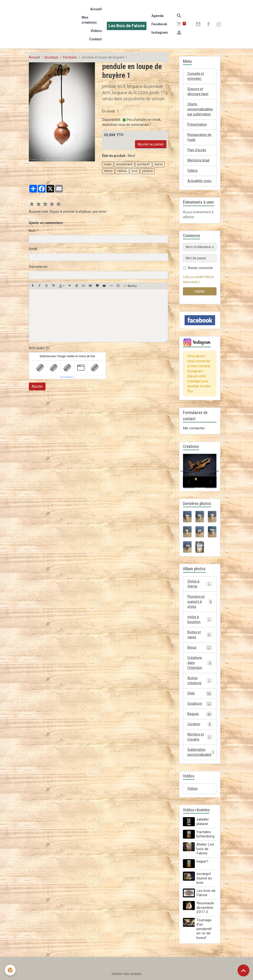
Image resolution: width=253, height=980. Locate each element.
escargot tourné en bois (204, 878)
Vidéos (96, 31)
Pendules (70, 57)
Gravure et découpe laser (198, 91)
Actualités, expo (199, 181)
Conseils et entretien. (196, 76)
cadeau (122, 171)
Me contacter (194, 428)
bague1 (203, 861)
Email (33, 249)
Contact (96, 39)
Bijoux (200, 648)
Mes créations (89, 20)
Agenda (157, 16)
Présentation (197, 124)
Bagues (200, 714)
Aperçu (130, 286)
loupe (108, 164)
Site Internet (38, 267)
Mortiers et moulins (200, 737)
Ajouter (37, 386)
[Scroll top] (243, 970)
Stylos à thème (200, 584)
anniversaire (124, 164)
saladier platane (203, 821)
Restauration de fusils (199, 137)
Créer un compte (193, 277)
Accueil (96, 9)
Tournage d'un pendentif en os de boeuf (204, 929)
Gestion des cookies (127, 974)
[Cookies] (10, 970)
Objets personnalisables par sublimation (200, 109)
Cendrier (200, 724)
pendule (147, 171)
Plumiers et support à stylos (200, 602)
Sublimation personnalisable (202, 752)
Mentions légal (198, 160)
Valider (200, 291)
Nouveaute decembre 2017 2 (205, 908)
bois (135, 171)
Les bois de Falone (206, 893)
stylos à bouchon (200, 619)
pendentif (144, 164)
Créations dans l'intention (200, 663)
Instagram (160, 32)
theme (108, 171)
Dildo (200, 693)
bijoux (159, 164)
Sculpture (200, 704)
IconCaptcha (66, 377)
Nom (32, 231)
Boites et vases (200, 635)
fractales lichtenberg (205, 834)
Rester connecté (200, 268)
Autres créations (200, 680)
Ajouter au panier (151, 144)
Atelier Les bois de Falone (205, 849)
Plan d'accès (197, 150)
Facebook (159, 24)
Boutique (51, 57)
